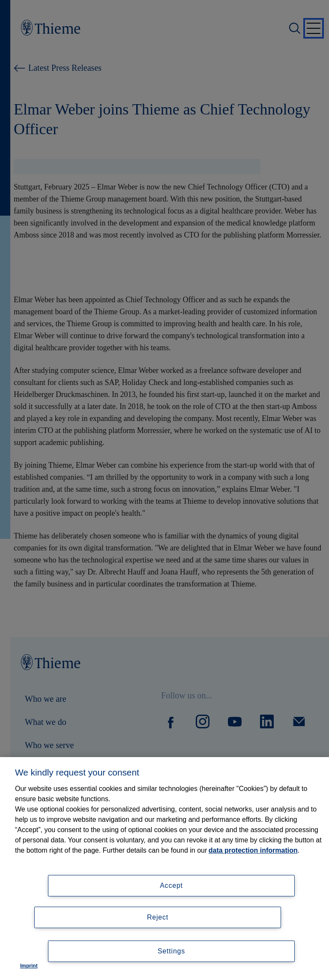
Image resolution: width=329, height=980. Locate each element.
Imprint (29, 966)
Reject (158, 917)
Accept (171, 885)
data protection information (253, 850)
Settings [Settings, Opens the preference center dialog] (171, 951)
